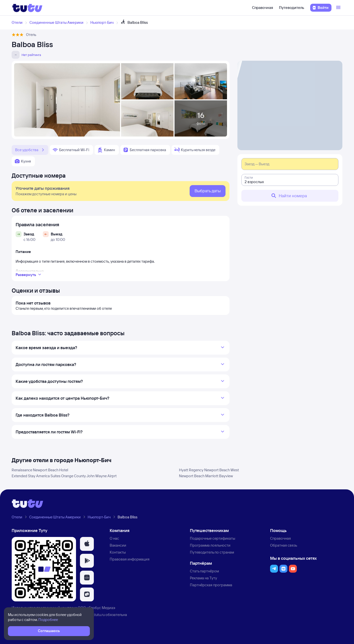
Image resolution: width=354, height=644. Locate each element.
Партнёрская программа (211, 585)
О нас (114, 538)
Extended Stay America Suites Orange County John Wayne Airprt (64, 476)
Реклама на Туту (203, 578)
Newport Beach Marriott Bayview (206, 476)
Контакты (118, 552)
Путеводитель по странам (212, 552)
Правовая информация (130, 559)
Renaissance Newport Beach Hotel (40, 470)
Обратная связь (284, 545)
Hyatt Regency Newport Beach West (209, 470)
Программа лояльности (210, 545)
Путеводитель (292, 8)
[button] (87, 544)
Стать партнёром (204, 571)
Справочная (263, 8)
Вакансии (118, 545)
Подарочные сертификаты (213, 538)
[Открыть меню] (339, 8)
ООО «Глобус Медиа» (97, 608)
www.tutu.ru (95, 615)
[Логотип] (27, 8)
